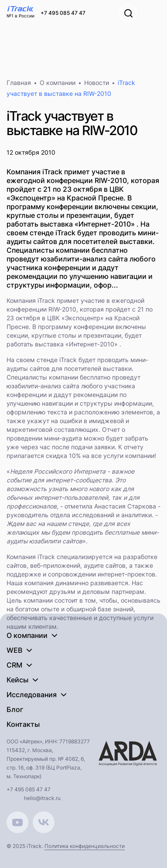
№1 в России (20, 16)
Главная (19, 83)
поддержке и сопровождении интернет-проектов (81, 574)
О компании (58, 83)
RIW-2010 (62, 309)
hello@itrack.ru (42, 798)
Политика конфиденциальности (85, 846)
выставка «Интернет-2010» (77, 344)
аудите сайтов (105, 565)
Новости (97, 83)
